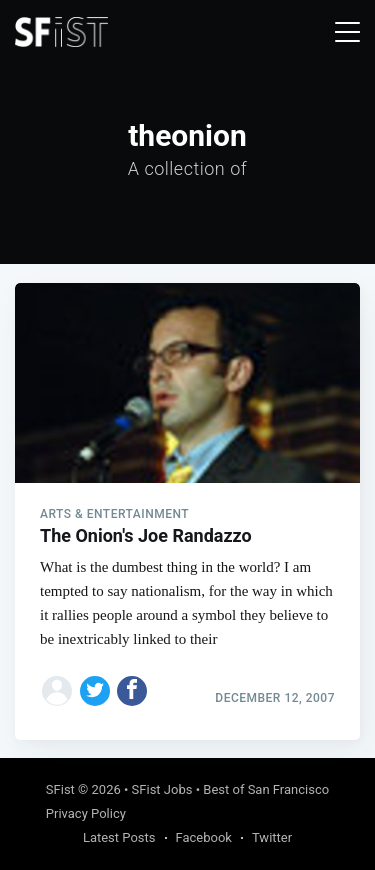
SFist (60, 789)
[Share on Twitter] (95, 691)
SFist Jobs (162, 789)
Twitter (272, 837)
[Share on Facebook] (132, 691)
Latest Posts (119, 837)
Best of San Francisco (266, 789)
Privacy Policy (86, 813)
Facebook (204, 837)
